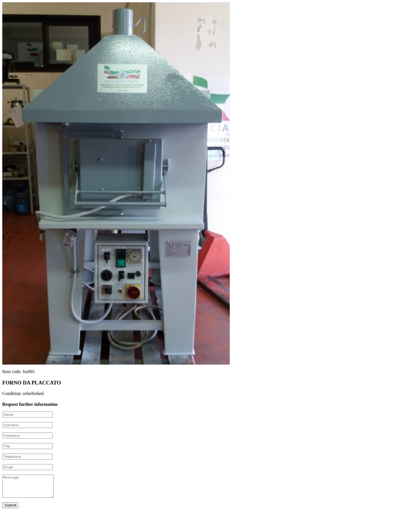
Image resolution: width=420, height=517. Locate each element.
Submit (10, 509)
